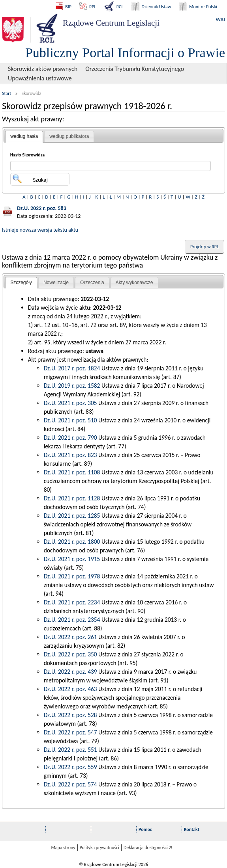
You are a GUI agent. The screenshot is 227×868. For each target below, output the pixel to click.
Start (7, 93)
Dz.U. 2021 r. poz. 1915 (72, 559)
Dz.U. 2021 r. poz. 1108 (72, 472)
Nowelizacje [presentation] (56, 283)
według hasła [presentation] (24, 136)
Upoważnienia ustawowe (40, 78)
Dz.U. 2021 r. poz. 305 (70, 403)
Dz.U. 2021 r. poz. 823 (70, 455)
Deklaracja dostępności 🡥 (148, 848)
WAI (220, 20)
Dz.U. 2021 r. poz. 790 (70, 438)
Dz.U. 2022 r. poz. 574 (70, 784)
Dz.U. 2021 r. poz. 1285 (72, 516)
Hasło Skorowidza (28, 155)
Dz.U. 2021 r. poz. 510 (70, 420)
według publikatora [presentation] (69, 136)
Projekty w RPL (204, 247)
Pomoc (145, 829)
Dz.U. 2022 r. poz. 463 (70, 689)
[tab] (24, 137)
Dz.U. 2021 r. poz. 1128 (72, 498)
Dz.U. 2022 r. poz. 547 (70, 732)
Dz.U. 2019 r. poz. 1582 (72, 386)
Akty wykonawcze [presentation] (134, 283)
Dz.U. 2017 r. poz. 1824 (72, 368)
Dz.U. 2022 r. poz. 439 (70, 672)
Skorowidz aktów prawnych (43, 69)
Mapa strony (63, 848)
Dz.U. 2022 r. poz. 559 (70, 767)
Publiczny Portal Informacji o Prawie (125, 53)
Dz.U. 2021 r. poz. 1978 (72, 576)
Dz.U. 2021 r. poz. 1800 (72, 542)
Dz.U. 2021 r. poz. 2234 (72, 602)
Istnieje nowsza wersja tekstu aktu (40, 230)
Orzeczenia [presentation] (92, 283)
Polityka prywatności (99, 848)
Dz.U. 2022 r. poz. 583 (42, 208)
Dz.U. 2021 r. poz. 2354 (72, 620)
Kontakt (192, 829)
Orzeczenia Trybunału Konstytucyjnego (135, 69)
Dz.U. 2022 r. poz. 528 (70, 715)
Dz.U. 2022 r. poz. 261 (70, 637)
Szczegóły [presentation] (21, 283)
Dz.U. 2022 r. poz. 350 (70, 654)
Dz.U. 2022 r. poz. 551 (70, 750)
